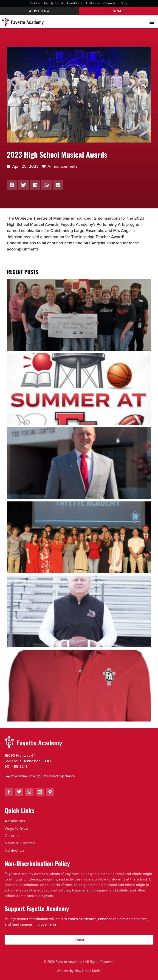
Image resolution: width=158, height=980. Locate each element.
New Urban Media (88, 971)
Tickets (35, 3)
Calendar (110, 3)
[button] (152, 22)
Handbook (75, 3)
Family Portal (54, 3)
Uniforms (93, 3)
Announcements (62, 166)
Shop (124, 3)
